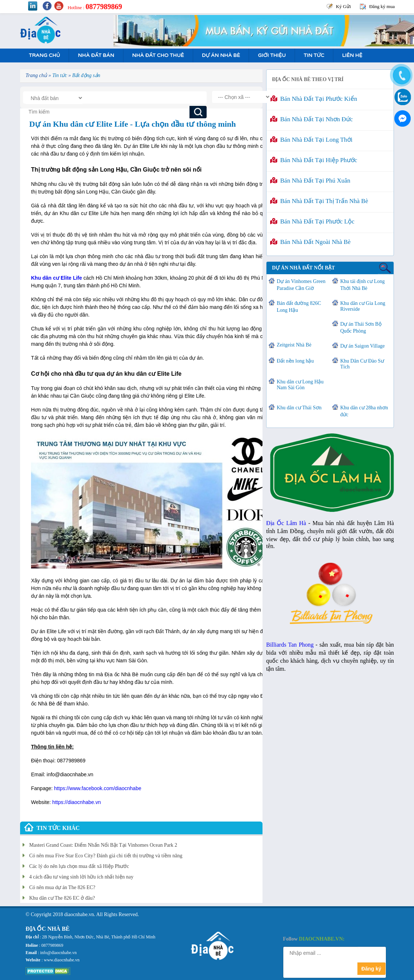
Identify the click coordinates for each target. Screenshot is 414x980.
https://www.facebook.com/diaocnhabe (98, 788)
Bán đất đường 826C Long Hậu (299, 307)
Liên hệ (352, 55)
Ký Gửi (343, 6)
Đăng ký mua (382, 6)
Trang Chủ (44, 55)
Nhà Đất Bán (96, 55)
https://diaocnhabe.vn (76, 802)
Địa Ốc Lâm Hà (286, 523)
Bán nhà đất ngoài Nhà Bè (310, 242)
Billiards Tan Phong (290, 645)
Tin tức (314, 55)
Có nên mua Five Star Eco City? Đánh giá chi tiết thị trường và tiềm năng (106, 856)
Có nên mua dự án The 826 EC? (62, 887)
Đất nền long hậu (295, 361)
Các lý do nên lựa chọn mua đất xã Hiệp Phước (79, 866)
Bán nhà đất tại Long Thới (311, 140)
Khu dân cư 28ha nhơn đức (364, 411)
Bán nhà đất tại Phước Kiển (314, 99)
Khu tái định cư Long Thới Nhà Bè (363, 285)
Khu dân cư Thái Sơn (299, 408)
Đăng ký (371, 969)
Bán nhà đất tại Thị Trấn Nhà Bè (319, 201)
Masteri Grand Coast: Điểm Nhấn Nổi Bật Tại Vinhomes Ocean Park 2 (103, 845)
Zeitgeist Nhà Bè (294, 345)
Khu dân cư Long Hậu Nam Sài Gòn (300, 385)
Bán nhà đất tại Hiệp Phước (314, 160)
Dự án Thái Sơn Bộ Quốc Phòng (361, 328)
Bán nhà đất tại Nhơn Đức (311, 119)
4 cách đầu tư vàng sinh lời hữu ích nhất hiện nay (81, 877)
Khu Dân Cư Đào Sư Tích (362, 364)
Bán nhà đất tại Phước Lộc (312, 221)
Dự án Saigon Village (363, 346)
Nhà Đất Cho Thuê (158, 55)
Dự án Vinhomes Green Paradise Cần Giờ (301, 285)
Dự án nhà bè (221, 55)
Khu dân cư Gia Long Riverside (363, 306)
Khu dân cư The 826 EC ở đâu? (62, 898)
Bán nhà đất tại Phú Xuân (310, 181)
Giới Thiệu (272, 55)
